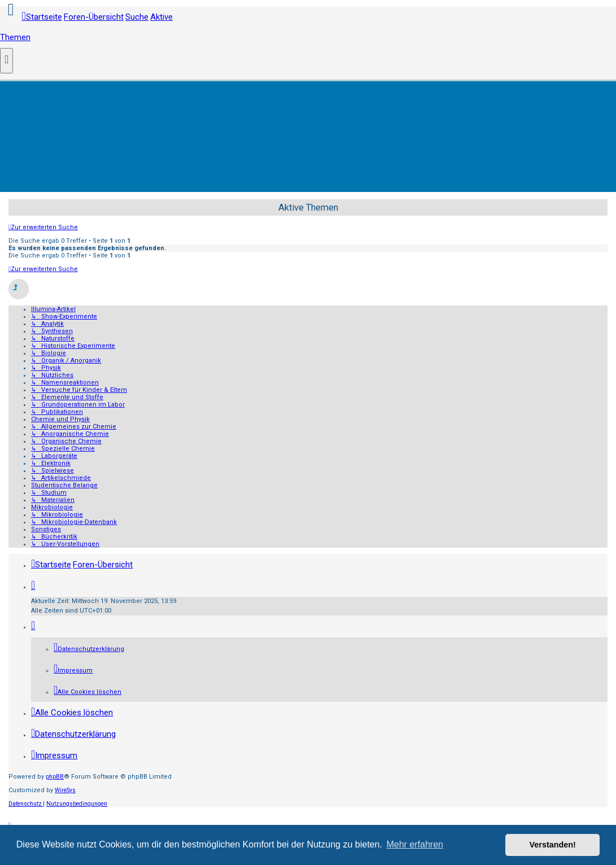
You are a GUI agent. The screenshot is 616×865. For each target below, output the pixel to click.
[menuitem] (89, 649)
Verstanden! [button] (553, 845)
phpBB (55, 777)
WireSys (65, 790)
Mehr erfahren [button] (415, 844)
